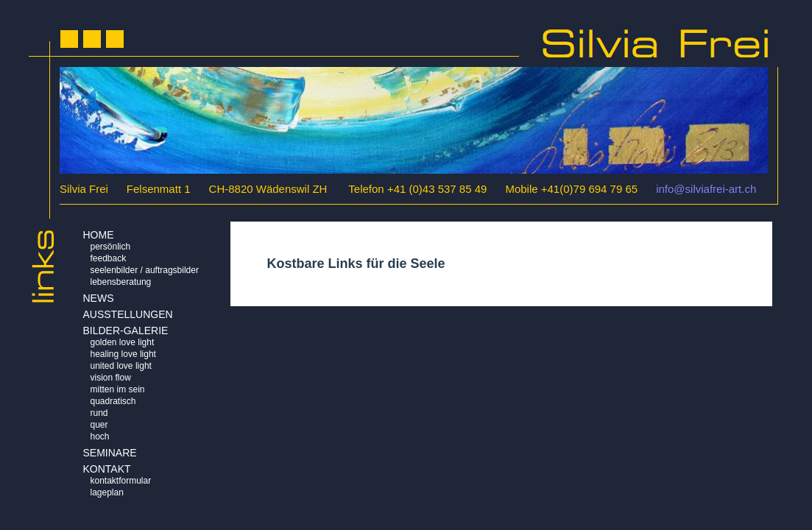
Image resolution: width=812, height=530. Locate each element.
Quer (99, 425)
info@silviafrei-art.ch (706, 189)
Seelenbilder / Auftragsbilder (145, 270)
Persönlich (111, 247)
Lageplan (107, 492)
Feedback (109, 258)
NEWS (99, 298)
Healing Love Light (123, 354)
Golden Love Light (123, 342)
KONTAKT (107, 469)
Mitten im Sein (118, 389)
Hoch (100, 437)
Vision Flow (111, 378)
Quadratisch (113, 401)
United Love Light (121, 366)
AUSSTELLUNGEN (128, 314)
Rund (99, 413)
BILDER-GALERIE (126, 331)
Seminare (110, 453)
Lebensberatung (121, 282)
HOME (99, 235)
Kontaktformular (121, 481)
